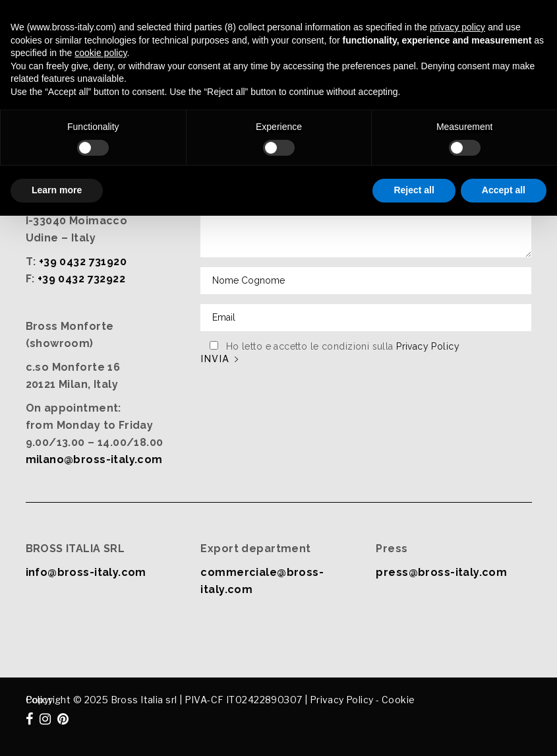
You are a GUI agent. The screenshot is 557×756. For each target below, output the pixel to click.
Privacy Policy (428, 346)
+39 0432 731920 (83, 262)
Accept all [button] (504, 190)
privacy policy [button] (457, 27)
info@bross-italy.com (86, 572)
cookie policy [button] (101, 53)
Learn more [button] (57, 190)
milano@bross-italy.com (94, 459)
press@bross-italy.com (441, 572)
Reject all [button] (414, 190)
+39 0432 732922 (81, 279)
